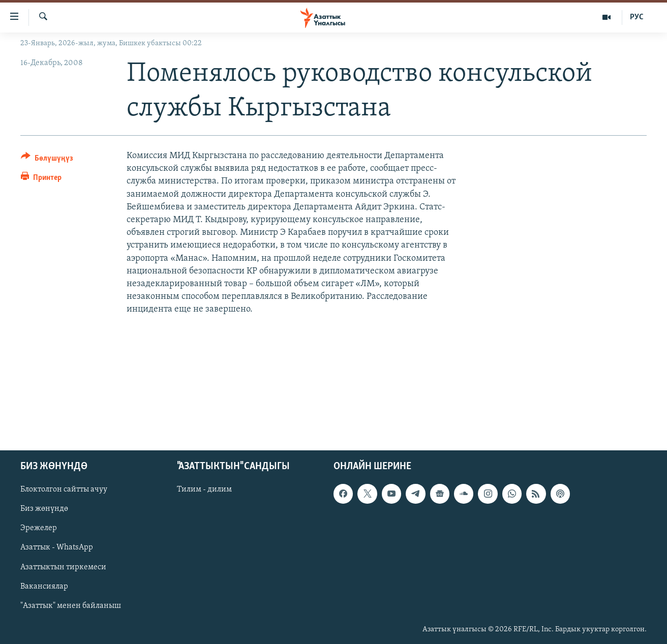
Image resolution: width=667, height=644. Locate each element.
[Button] (47, 160)
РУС (637, 17)
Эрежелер (39, 528)
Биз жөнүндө (44, 509)
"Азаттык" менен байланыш (71, 605)
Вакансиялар (44, 586)
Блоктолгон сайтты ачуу (64, 489)
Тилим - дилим (204, 489)
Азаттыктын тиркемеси (63, 567)
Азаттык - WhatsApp (57, 547)
